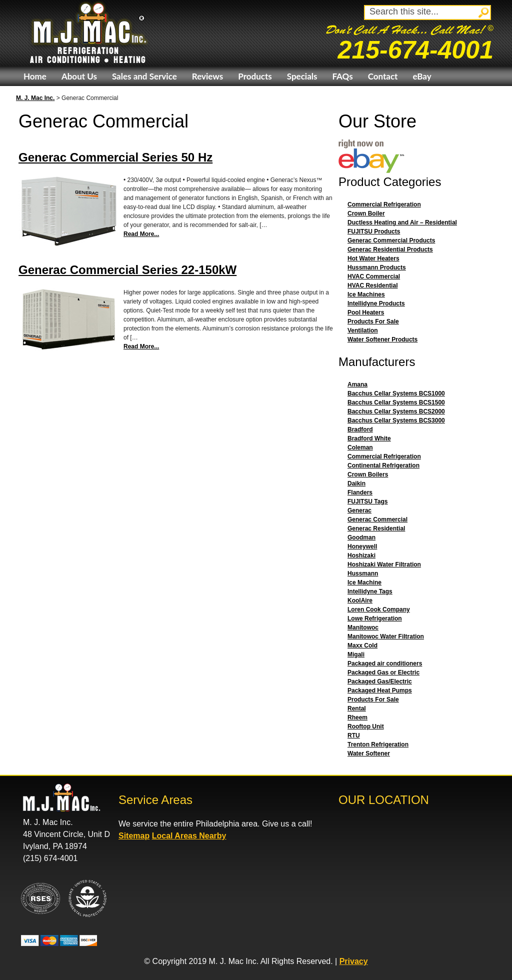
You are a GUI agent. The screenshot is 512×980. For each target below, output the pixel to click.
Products (255, 76)
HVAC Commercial (374, 276)
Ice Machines (366, 294)
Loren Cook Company (379, 609)
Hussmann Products (377, 267)
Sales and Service (144, 76)
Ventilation (363, 330)
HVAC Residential (372, 285)
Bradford (360, 429)
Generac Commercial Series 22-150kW (127, 270)
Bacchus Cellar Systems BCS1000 (396, 393)
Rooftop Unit (366, 726)
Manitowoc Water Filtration (386, 636)
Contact (383, 76)
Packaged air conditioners (385, 663)
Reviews (207, 76)
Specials (302, 76)
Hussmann (363, 573)
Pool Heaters (366, 312)
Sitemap (134, 836)
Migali (356, 654)
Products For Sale (373, 321)
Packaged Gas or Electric (383, 672)
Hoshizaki (361, 555)
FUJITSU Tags (367, 501)
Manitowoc (363, 627)
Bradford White (369, 438)
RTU (354, 735)
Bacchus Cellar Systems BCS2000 (396, 411)
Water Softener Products (382, 339)
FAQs (342, 76)
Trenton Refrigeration (378, 744)
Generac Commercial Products (391, 240)
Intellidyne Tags (370, 591)
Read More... (141, 234)
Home (35, 76)
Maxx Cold (362, 645)
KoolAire (360, 600)
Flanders (360, 492)
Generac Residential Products (390, 249)
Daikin (356, 483)
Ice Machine (364, 582)
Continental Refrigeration (383, 465)
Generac (359, 510)
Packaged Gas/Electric (380, 681)
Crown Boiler (366, 213)
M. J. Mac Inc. (35, 98)
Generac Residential (376, 528)
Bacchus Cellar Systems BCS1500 (396, 402)
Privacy (354, 961)
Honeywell (362, 546)
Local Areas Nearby (189, 836)
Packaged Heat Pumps (380, 690)
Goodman (361, 537)
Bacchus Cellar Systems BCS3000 (396, 420)
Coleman (360, 447)
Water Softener (369, 753)
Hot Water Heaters (373, 258)
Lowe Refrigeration (375, 618)
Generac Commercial (377, 519)
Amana (357, 384)
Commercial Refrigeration (384, 204)
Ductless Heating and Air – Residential (402, 222)
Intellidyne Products (376, 303)
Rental (357, 708)
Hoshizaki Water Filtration (384, 564)
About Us (79, 76)
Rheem (357, 717)
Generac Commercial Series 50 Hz (115, 157)
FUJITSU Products (374, 231)
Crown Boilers (368, 474)
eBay (422, 76)
